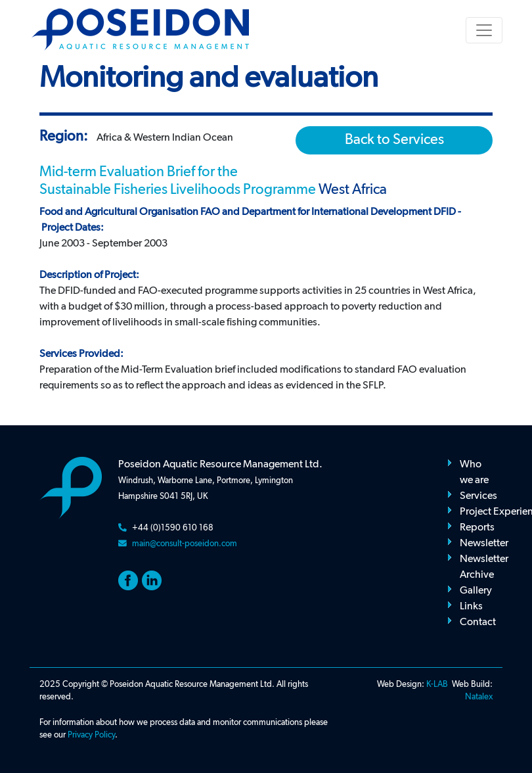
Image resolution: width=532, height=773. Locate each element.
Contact (478, 622)
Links (471, 607)
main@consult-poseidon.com (185, 544)
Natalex (479, 697)
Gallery (476, 591)
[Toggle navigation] (484, 30)
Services (478, 496)
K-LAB (437, 685)
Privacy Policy (91, 735)
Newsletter (484, 544)
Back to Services (394, 140)
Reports (477, 528)
